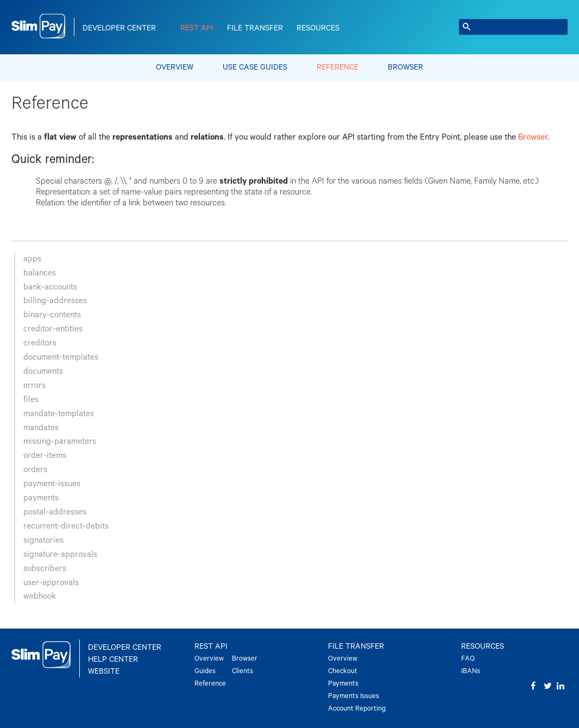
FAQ (468, 659)
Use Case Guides (255, 67)
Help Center (113, 660)
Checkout (343, 671)
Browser (405, 67)
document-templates (61, 357)
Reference (338, 67)
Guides (205, 671)
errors (34, 385)
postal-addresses (55, 512)
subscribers (45, 569)
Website (104, 671)
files (31, 400)
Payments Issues (354, 696)
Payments (343, 684)
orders (35, 470)
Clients (243, 671)
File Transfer (255, 28)
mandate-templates (59, 414)
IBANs (471, 671)
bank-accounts (50, 287)
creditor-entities (53, 329)
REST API (197, 28)
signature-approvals (60, 554)
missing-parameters (60, 441)
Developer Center (119, 28)
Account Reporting (357, 709)
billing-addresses (55, 301)
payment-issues (52, 484)
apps (32, 259)
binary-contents (52, 315)
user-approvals (51, 583)
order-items (45, 456)
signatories (43, 540)
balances (40, 273)
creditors (40, 343)
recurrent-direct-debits (66, 526)
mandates (41, 428)
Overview (175, 67)
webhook (40, 596)
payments (41, 498)
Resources (318, 28)
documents (43, 371)
